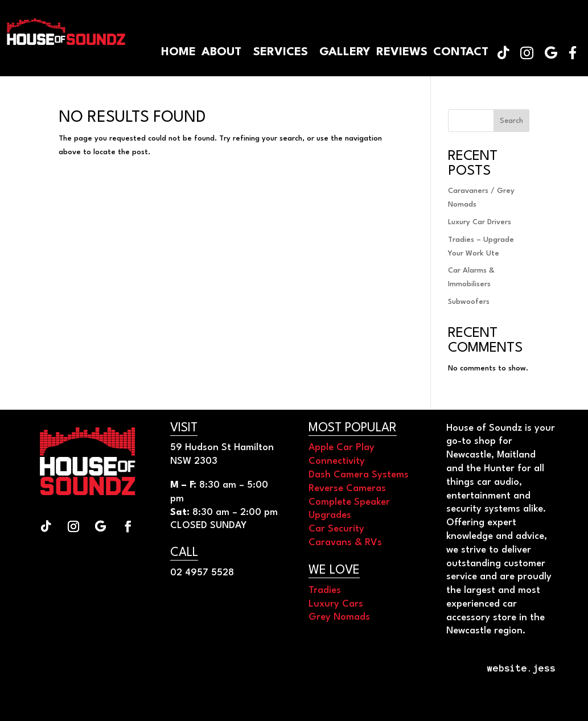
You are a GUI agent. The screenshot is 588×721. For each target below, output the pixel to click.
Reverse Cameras (347, 489)
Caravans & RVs (345, 543)
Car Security (336, 529)
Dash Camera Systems (359, 475)
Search (511, 121)
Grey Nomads (339, 617)
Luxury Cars (336, 604)
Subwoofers (469, 302)
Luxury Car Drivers (480, 222)
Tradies (325, 590)
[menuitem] (573, 53)
